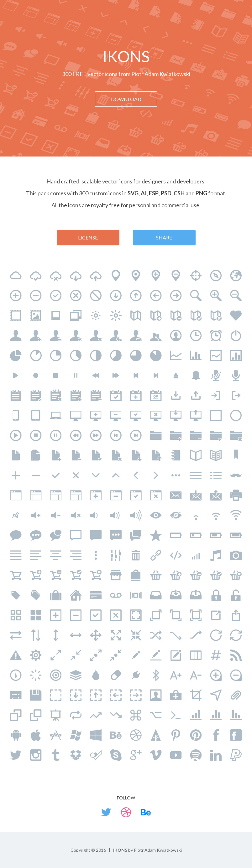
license (88, 237)
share (164, 237)
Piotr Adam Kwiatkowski (161, 74)
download (126, 99)
